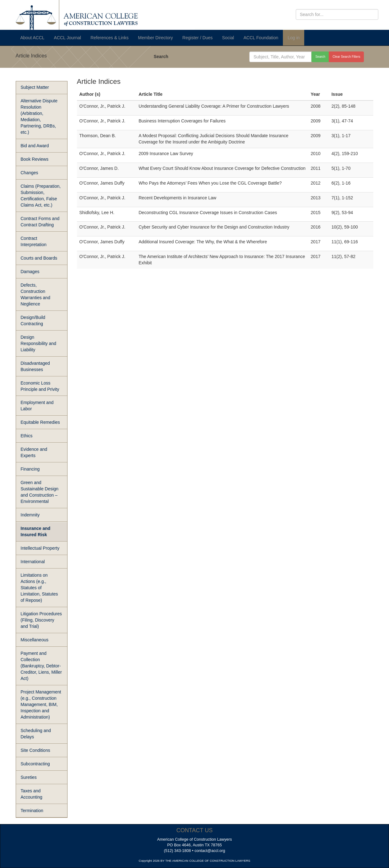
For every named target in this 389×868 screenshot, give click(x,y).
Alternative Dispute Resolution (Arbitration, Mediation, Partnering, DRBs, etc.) (39, 116)
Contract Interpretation (34, 241)
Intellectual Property (40, 548)
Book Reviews (35, 159)
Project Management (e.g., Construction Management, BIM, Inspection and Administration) (41, 704)
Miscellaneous (35, 640)
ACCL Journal (68, 38)
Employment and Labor (37, 406)
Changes (30, 173)
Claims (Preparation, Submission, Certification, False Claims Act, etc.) (41, 196)
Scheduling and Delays (36, 734)
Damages (30, 272)
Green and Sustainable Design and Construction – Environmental (40, 492)
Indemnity (30, 515)
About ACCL (32, 38)
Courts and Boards (39, 258)
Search (161, 57)
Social (228, 38)
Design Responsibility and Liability (39, 343)
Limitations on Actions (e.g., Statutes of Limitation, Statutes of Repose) (39, 588)
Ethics (27, 436)
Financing (30, 469)
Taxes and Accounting (32, 794)
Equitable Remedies (40, 422)
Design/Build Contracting (33, 321)
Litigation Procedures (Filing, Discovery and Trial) (41, 620)
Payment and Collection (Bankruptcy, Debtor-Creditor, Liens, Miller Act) (41, 666)
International (33, 562)
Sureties (29, 777)
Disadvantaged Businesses (35, 366)
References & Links (109, 38)
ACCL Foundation (261, 38)
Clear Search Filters (346, 57)
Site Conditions (35, 750)
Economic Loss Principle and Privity (40, 386)
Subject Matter (35, 87)
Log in (294, 38)
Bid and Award (35, 146)
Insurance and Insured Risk (36, 531)
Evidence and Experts (34, 452)
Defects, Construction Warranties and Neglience (35, 294)
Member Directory (156, 38)
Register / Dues (197, 38)
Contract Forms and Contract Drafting (40, 222)
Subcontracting (35, 764)
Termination (32, 811)
